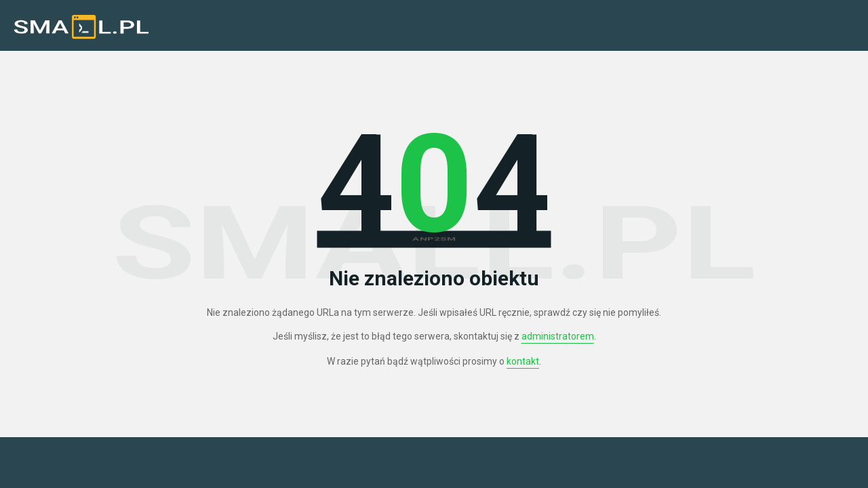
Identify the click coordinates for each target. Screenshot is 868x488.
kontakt (523, 361)
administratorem (558, 336)
